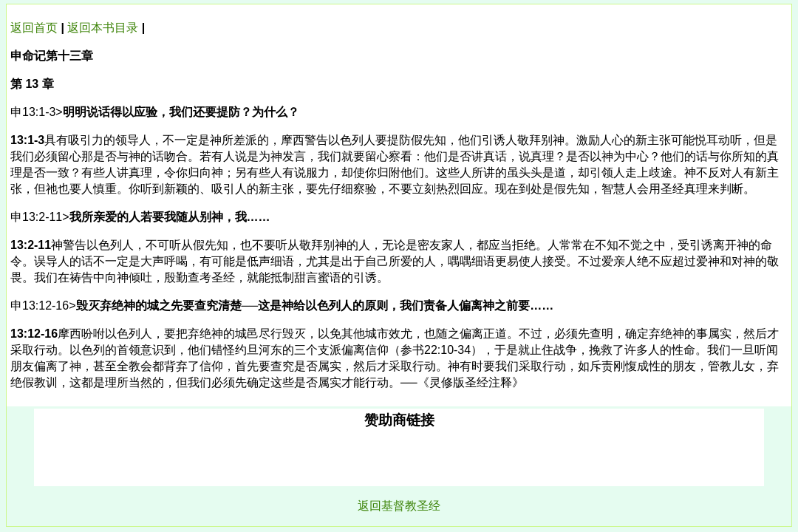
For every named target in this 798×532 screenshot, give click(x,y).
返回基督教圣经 (399, 506)
